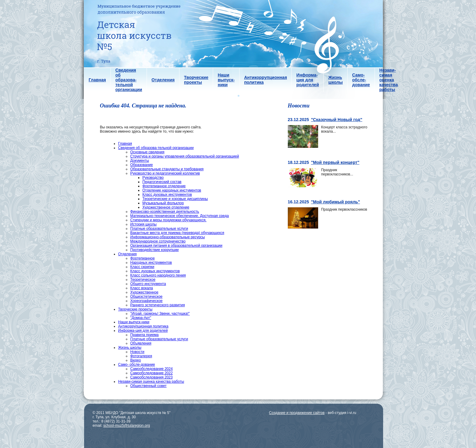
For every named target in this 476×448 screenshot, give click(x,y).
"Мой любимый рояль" (335, 202)
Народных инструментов (151, 263)
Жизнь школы (130, 348)
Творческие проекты (135, 309)
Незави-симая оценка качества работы (151, 382)
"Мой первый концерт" (335, 162)
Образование (141, 165)
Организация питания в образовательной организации (176, 246)
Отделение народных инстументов (172, 190)
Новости (137, 352)
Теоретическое (143, 280)
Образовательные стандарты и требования (167, 169)
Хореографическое (146, 301)
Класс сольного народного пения (158, 275)
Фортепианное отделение (164, 186)
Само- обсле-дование (136, 365)
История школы (143, 224)
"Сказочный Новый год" (337, 120)
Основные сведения (147, 152)
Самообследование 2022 (151, 373)
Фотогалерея (141, 356)
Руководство (153, 178)
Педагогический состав (162, 182)
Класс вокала (142, 288)
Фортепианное (143, 258)
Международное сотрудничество (158, 241)
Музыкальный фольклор (163, 203)
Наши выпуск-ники (134, 322)
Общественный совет (148, 386)
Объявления (141, 343)
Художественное (144, 292)
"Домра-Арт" (141, 318)
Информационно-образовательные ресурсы (168, 237)
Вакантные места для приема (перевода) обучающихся (177, 233)
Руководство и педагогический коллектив (165, 173)
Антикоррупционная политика (143, 326)
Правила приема (144, 335)
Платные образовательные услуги (159, 229)
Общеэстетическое (146, 297)
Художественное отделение (166, 207)
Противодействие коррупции (155, 250)
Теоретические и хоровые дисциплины (175, 199)
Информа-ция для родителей (143, 331)
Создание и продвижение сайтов (297, 413)
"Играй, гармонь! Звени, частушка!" (160, 314)
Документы (140, 161)
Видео (136, 360)
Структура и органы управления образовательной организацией (185, 156)
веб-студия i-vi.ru (342, 413)
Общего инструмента (148, 284)
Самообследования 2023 (151, 377)
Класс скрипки (142, 267)
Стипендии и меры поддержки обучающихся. (168, 220)
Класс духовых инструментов (167, 195)
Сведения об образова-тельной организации (156, 148)
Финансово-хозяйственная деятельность (165, 212)
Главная (125, 144)
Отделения (127, 254)
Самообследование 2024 (151, 369)
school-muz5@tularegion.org (127, 426)
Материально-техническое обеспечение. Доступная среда (180, 216)
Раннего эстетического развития (158, 305)
